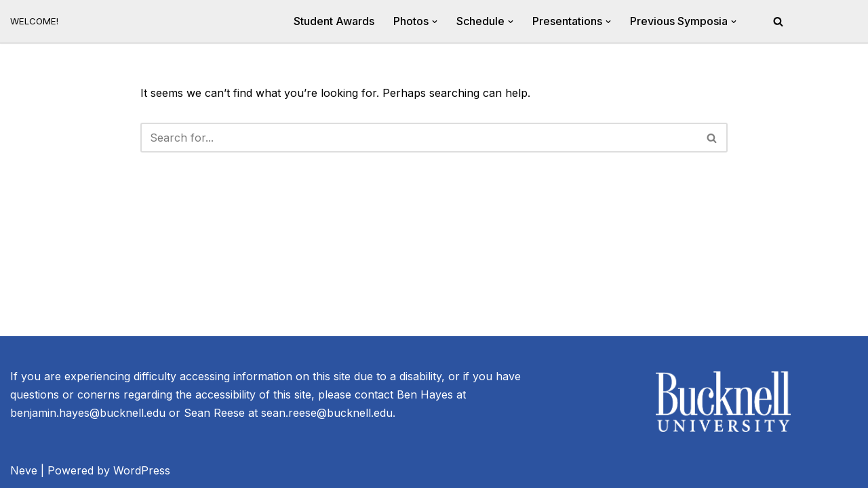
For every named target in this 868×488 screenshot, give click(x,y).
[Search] (778, 21)
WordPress (142, 470)
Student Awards (334, 21)
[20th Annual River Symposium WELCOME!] (34, 21)
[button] (435, 22)
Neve (24, 470)
